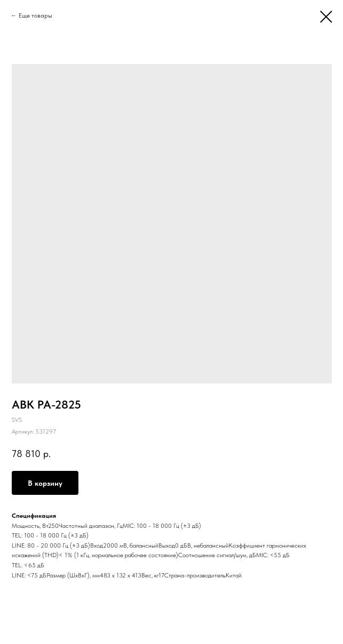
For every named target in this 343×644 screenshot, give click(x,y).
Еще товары (35, 15)
